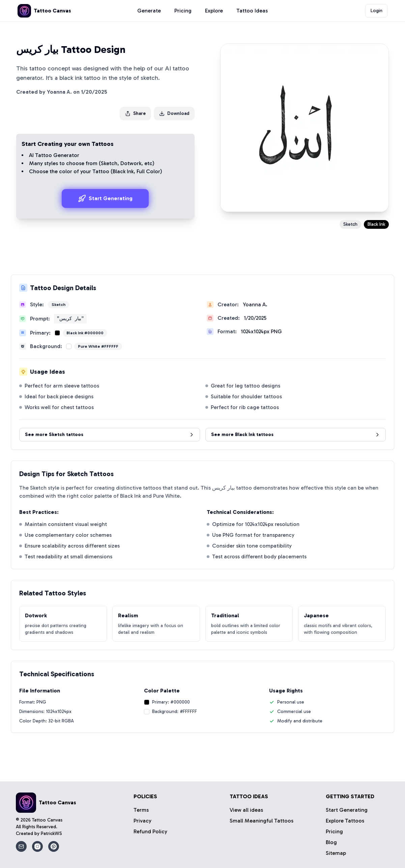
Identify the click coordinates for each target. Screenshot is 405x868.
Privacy (142, 821)
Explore (214, 11)
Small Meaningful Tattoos (262, 821)
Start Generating (105, 198)
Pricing (183, 11)
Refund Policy (150, 831)
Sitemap (336, 853)
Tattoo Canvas (47, 820)
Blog (331, 842)
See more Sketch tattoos (110, 435)
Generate (149, 11)
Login (377, 11)
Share (135, 113)
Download (174, 113)
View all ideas (246, 810)
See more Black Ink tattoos (296, 435)
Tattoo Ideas (252, 11)
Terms (141, 810)
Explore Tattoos (345, 821)
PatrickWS (51, 833)
